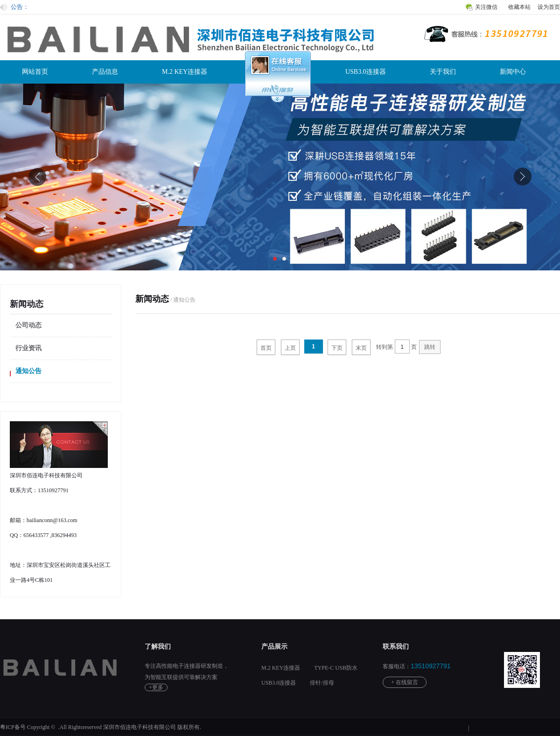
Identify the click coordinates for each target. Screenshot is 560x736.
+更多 (156, 687)
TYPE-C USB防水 (336, 668)
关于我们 (443, 72)
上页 (290, 348)
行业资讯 (28, 348)
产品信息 (105, 72)
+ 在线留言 (405, 682)
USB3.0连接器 (366, 72)
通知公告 (28, 371)
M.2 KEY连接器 (185, 72)
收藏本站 (519, 7)
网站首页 (35, 72)
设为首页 (549, 7)
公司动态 (28, 325)
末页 (361, 348)
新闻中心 (513, 72)
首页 (266, 348)
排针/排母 (322, 683)
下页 (337, 348)
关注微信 (486, 7)
